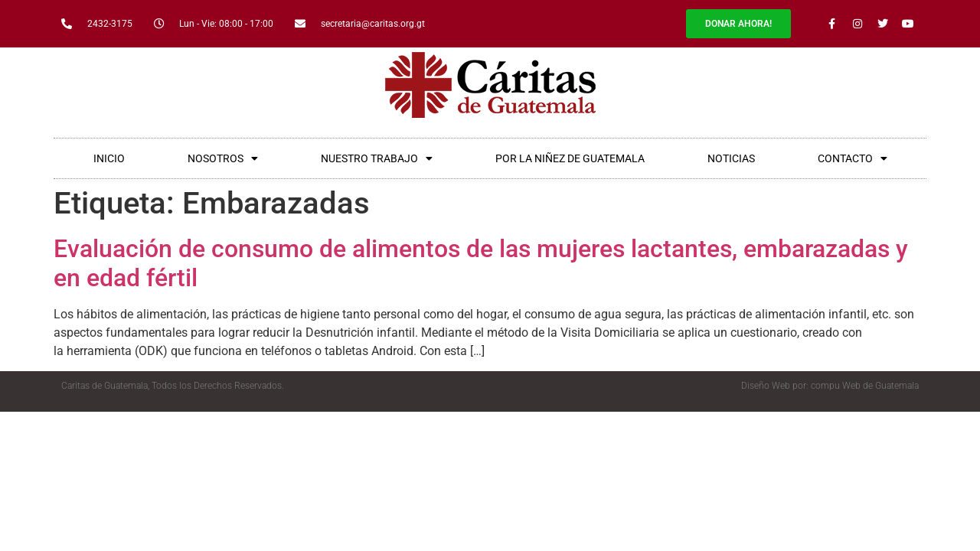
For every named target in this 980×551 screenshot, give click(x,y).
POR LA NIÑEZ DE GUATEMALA (570, 158)
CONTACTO (853, 158)
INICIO (109, 158)
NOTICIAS (731, 158)
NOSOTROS (223, 158)
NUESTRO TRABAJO (377, 158)
